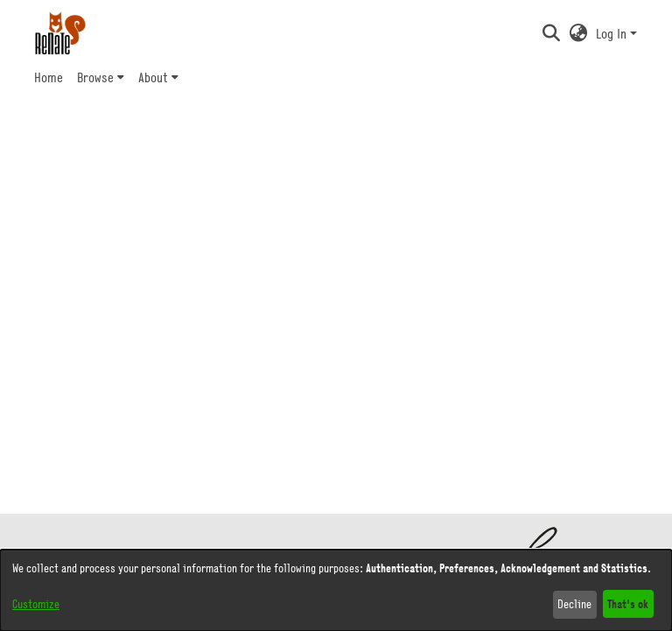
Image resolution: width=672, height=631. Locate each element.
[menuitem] (101, 77)
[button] (551, 33)
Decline (574, 604)
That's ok (628, 603)
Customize (36, 604)
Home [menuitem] (49, 77)
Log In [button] (613, 33)
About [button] (153, 77)
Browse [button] (95, 77)
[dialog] (336, 590)
